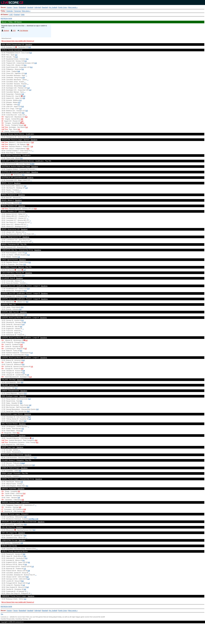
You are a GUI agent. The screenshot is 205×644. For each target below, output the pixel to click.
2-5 (36, 63)
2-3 (26, 296)
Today (3, 11)
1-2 (20, 109)
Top (2, 614)
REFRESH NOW (6, 18)
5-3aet (32, 164)
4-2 (23, 500)
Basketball (22, 7)
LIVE (11, 14)
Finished (17, 14)
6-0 (23, 360)
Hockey (10, 7)
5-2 (23, 106)
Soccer (3, 7)
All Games (4, 14)
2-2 (30, 47)
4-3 (34, 530)
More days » (26, 11)
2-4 (28, 289)
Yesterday (10, 11)
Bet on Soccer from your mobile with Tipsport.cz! (18, 41)
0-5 (27, 577)
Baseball (45, 7)
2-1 (23, 123)
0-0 (19, 71)
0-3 (28, 149)
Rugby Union (63, 7)
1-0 (24, 86)
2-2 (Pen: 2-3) (33, 519)
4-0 (22, 362)
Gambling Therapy (22, 619)
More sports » (73, 7)
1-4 (23, 275)
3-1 (26, 61)
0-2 (31, 53)
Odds (23, 14)
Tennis (15, 7)
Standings (29, 44)
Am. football (53, 7)
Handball (30, 7)
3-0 (26, 73)
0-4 (27, 302)
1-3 (16, 55)
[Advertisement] (102, 635)
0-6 (21, 401)
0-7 (26, 349)
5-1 (23, 69)
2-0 (24, 78)
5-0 (25, 421)
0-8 (24, 371)
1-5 (22, 121)
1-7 (16, 388)
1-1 (20, 100)
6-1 (24, 373)
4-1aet (23, 463)
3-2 (27, 111)
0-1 (27, 59)
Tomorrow (18, 11)
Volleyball (38, 7)
